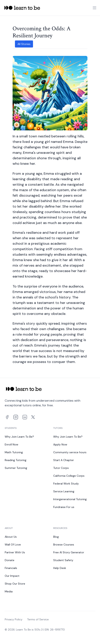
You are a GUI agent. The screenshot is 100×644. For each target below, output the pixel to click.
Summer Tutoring (16, 468)
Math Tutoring (14, 452)
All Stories (24, 44)
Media (9, 591)
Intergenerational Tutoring (70, 499)
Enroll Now (11, 444)
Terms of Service (38, 619)
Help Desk (60, 568)
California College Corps (69, 476)
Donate (10, 560)
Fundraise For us (64, 507)
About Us (11, 537)
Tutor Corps (61, 468)
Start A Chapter (64, 460)
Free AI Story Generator (69, 552)
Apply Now (60, 444)
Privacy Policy (14, 619)
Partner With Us (15, 552)
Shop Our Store (15, 584)
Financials (11, 568)
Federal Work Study (66, 484)
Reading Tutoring (16, 460)
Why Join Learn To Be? (19, 437)
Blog (56, 537)
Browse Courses (64, 545)
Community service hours (70, 452)
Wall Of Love (13, 545)
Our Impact (12, 576)
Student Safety (63, 560)
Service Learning (64, 491)
